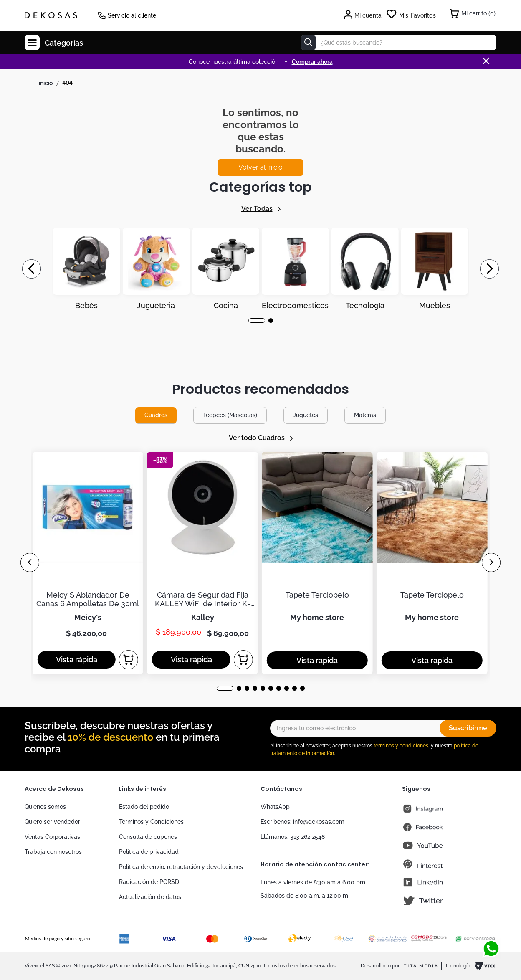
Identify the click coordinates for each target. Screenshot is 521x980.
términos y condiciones (401, 746)
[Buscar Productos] (309, 43)
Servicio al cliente (132, 15)
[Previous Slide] (32, 269)
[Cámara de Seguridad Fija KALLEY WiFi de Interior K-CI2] (202, 563)
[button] (257, 320)
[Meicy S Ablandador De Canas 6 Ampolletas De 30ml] (88, 563)
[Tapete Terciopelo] (317, 563)
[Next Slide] (489, 269)
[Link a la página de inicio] (46, 83)
